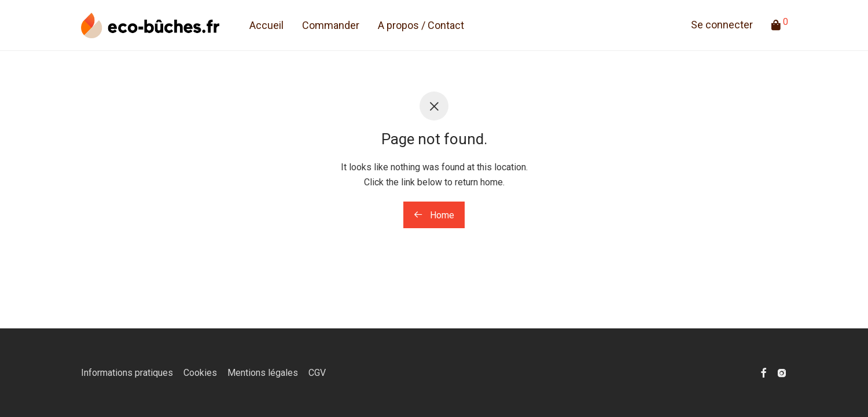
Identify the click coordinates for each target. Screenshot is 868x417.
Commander (331, 26)
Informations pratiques (127, 373)
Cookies (200, 373)
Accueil (266, 26)
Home (434, 215)
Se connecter (722, 26)
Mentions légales (263, 373)
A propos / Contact (421, 26)
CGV (317, 373)
